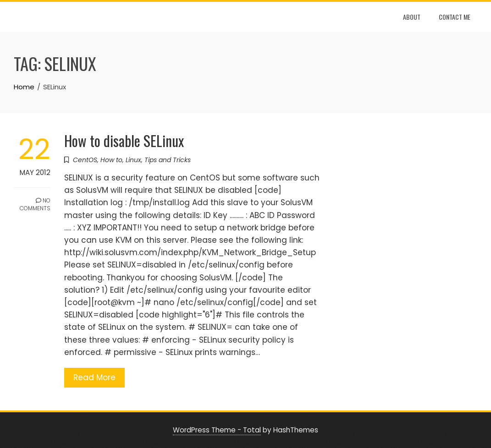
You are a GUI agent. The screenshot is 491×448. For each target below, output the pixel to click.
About (412, 17)
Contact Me (455, 17)
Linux (133, 160)
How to (111, 160)
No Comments (35, 204)
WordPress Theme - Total (217, 430)
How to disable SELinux (124, 140)
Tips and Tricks (168, 160)
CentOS (85, 160)
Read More (94, 377)
